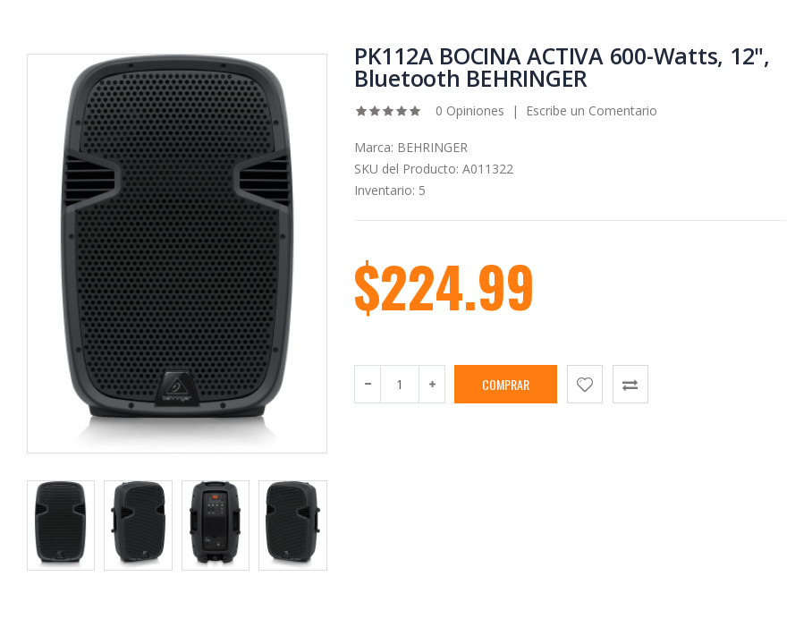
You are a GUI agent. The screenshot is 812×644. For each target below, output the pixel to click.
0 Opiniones (468, 110)
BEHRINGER (432, 147)
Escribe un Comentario (592, 110)
